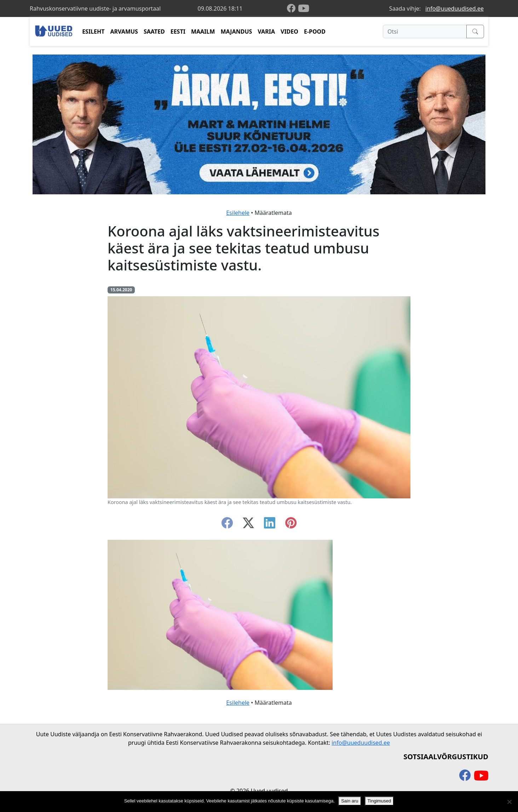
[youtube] (304, 8)
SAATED (154, 32)
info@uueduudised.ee (454, 8)
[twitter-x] (248, 525)
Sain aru (350, 801)
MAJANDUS (236, 32)
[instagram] (291, 525)
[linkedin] (270, 525)
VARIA (266, 32)
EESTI (178, 32)
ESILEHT (93, 32)
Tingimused (379, 801)
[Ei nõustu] (509, 802)
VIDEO (289, 32)
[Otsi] (425, 32)
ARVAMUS (124, 32)
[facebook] (293, 9)
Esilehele (238, 213)
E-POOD (315, 32)
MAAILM (203, 32)
